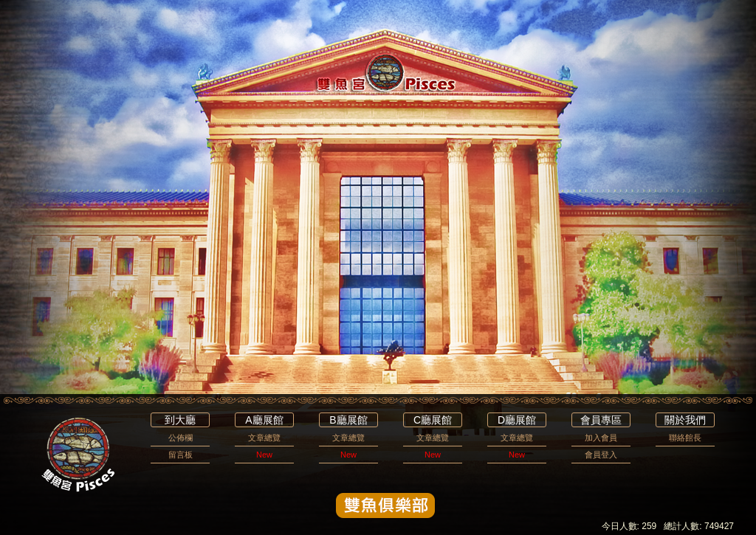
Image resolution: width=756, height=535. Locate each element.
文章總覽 (264, 438)
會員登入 (601, 455)
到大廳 (180, 420)
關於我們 (685, 420)
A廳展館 (264, 420)
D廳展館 (517, 420)
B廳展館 (348, 420)
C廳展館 (433, 420)
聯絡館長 (685, 438)
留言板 (181, 455)
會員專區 (601, 420)
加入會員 (601, 438)
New (264, 455)
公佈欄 (181, 438)
